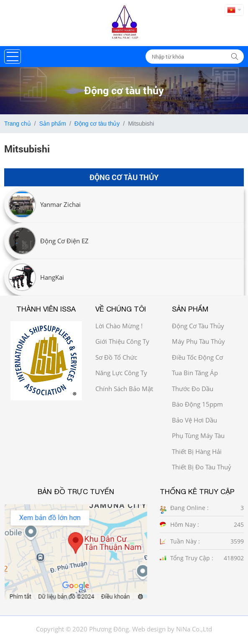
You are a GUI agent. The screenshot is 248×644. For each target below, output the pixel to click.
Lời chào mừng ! (119, 326)
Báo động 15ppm (197, 404)
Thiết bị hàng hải (197, 451)
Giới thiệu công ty (122, 341)
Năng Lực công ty (121, 373)
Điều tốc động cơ (197, 357)
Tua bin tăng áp (195, 373)
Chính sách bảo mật (124, 389)
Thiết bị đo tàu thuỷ (202, 467)
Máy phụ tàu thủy (198, 341)
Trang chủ (18, 124)
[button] (13, 57)
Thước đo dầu (193, 389)
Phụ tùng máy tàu (198, 435)
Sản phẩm (53, 124)
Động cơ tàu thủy (97, 124)
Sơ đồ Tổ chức (116, 357)
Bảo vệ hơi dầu (194, 420)
